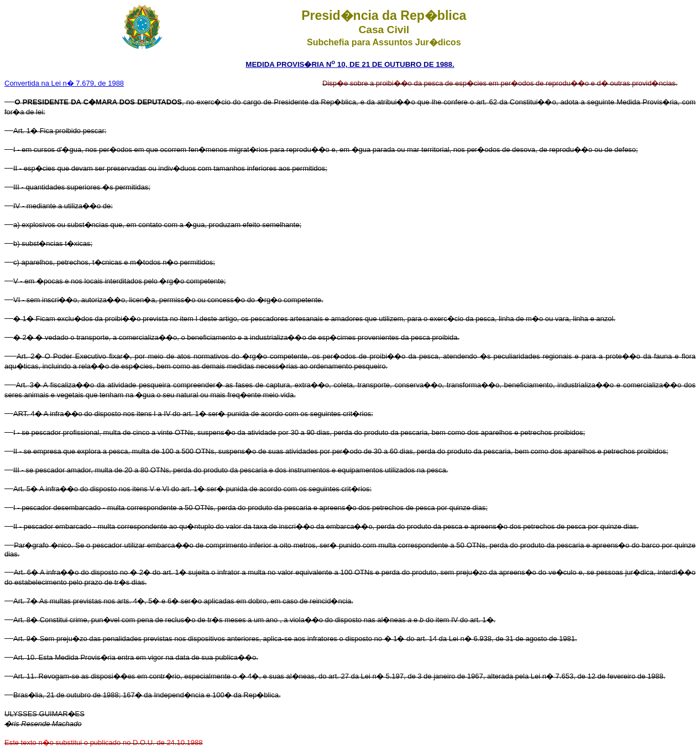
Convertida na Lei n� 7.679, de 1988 (64, 83)
